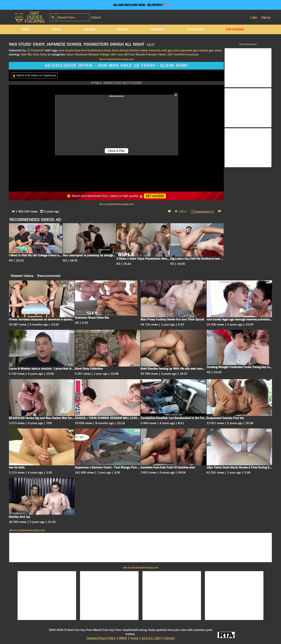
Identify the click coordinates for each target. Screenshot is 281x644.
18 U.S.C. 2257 (151, 638)
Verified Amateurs (187, 54)
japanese (186, 50)
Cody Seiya (40, 54)
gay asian (215, 50)
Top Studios (235, 29)
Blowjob (94, 54)
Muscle (140, 54)
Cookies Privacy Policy (101, 638)
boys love (80, 50)
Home (25, 29)
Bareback (81, 54)
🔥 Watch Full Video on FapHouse (34, 75)
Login (254, 17)
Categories (196, 29)
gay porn (174, 50)
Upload (96, 17)
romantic (155, 50)
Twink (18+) (166, 54)
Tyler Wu (26, 54)
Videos (56, 29)
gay (196, 50)
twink (144, 50)
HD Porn (129, 54)
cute (164, 50)
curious (203, 50)
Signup (266, 17)
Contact (170, 638)
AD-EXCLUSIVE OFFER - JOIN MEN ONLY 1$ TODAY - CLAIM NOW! (116, 66)
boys (115, 50)
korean (107, 50)
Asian (70, 54)
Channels (158, 29)
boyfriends (94, 50)
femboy (135, 50)
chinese (124, 50)
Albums (89, 29)
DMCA (123, 638)
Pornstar (151, 54)
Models (123, 29)
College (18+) (108, 54)
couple (69, 50)
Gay (121, 54)
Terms (134, 638)
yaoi (61, 50)
